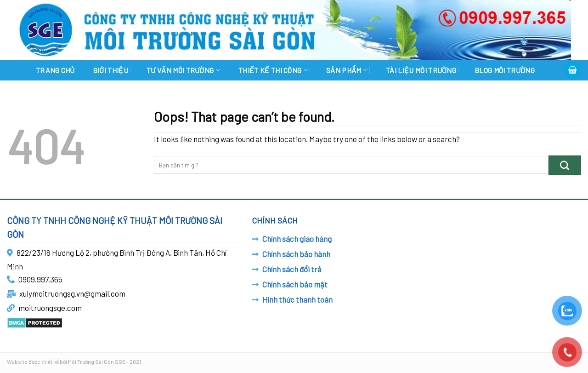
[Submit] (565, 165)
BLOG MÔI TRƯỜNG (505, 70)
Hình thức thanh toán (297, 299)
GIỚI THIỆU (111, 70)
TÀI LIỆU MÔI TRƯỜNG (421, 70)
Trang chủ (55, 70)
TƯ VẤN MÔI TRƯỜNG (183, 70)
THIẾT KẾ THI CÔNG (273, 70)
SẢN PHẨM (347, 70)
